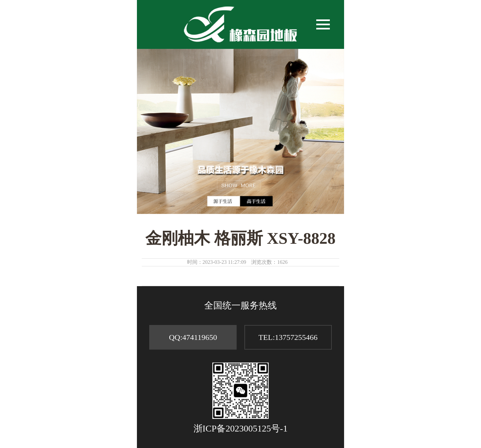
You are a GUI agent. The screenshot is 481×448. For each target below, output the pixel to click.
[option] (240, 131)
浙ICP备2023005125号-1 (241, 428)
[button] (323, 25)
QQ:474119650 (193, 337)
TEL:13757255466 (288, 337)
